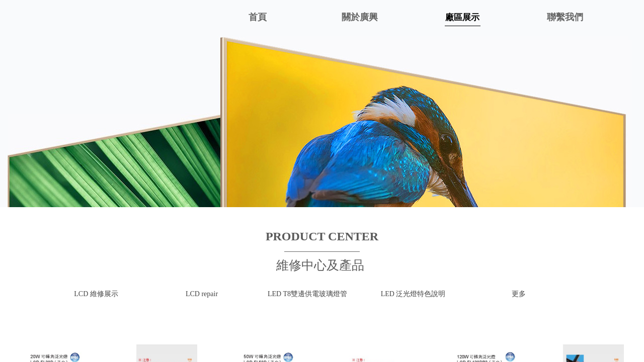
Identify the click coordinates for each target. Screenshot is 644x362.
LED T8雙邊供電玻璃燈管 (307, 294)
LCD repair (202, 294)
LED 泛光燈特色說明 (413, 294)
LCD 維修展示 (96, 294)
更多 (519, 294)
